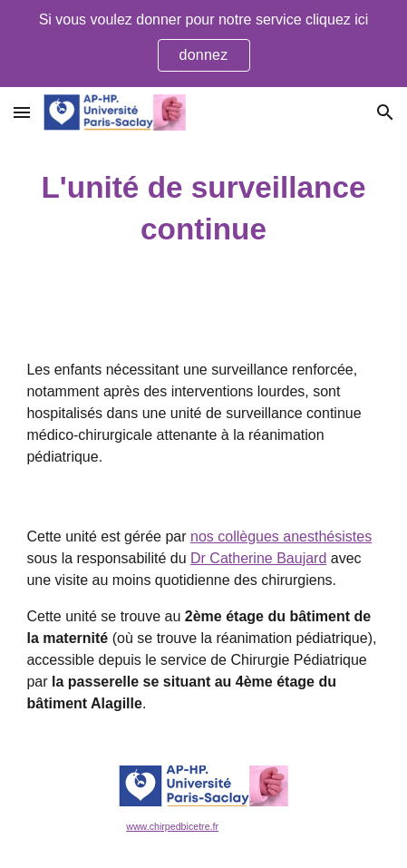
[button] (22, 112)
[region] (203, 44)
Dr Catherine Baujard (258, 558)
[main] (203, 209)
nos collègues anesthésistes (281, 536)
